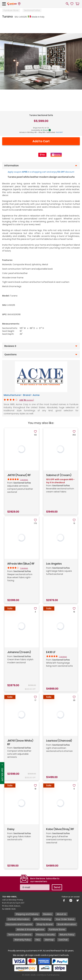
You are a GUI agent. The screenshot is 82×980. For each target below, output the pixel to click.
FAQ (38, 940)
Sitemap (49, 940)
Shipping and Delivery (27, 914)
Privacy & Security (46, 935)
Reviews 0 (10, 346)
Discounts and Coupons (19, 924)
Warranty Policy (23, 940)
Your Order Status (65, 919)
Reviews (48, 914)
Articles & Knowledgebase (30, 929)
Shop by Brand (45, 924)
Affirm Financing (42, 919)
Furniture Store (11, 10)
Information (12, 166)
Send (57, 887)
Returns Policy (67, 935)
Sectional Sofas (32, 10)
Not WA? (59, 132)
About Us (61, 914)
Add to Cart (41, 141)
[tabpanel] (41, 61)
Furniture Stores (57, 929)
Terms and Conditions (20, 935)
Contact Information (18, 919)
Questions (10, 355)
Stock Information (67, 924)
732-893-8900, (10, 897)
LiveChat (63, 940)
